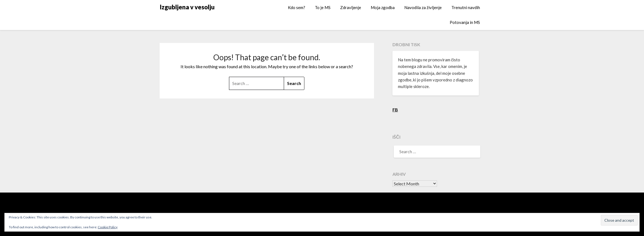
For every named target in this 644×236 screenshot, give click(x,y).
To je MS (323, 7)
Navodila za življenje (423, 7)
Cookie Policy (108, 227)
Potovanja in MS (465, 22)
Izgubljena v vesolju (187, 7)
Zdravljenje (351, 7)
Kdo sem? (297, 7)
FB (395, 110)
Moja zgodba (383, 7)
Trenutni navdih (466, 7)
